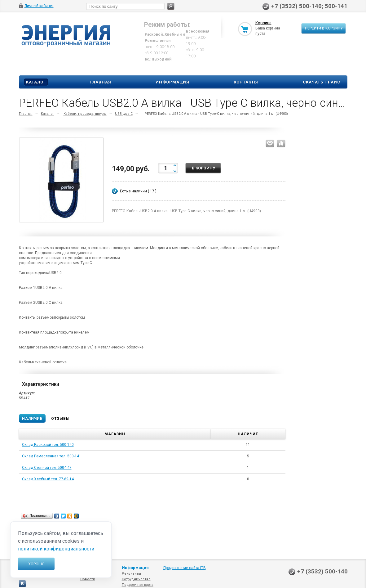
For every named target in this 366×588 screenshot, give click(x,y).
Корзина (263, 23)
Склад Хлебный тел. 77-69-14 (48, 479)
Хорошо (36, 564)
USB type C (124, 114)
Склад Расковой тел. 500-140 (48, 445)
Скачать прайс (322, 82)
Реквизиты (131, 574)
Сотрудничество (136, 579)
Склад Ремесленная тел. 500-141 (52, 456)
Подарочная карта (138, 585)
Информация (172, 82)
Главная (101, 82)
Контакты (246, 82)
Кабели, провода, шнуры (85, 114)
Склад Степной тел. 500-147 (47, 468)
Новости (88, 579)
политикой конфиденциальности (56, 549)
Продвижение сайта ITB (185, 568)
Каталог (36, 82)
